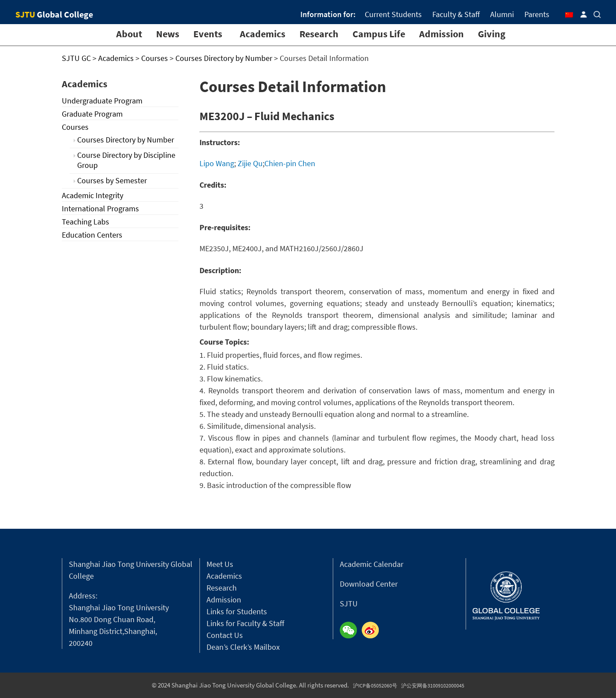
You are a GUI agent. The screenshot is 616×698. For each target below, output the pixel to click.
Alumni (502, 14)
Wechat (351, 630)
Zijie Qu (250, 163)
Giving (492, 34)
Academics (263, 34)
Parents (537, 14)
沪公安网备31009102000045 (433, 686)
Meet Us (220, 564)
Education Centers (92, 235)
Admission (442, 34)
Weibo (373, 630)
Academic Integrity (93, 195)
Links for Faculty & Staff (245, 623)
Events (208, 34)
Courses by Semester (112, 180)
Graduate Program (92, 114)
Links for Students (237, 611)
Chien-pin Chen (290, 163)
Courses (75, 127)
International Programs (100, 208)
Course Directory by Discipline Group (126, 160)
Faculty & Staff (456, 14)
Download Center (369, 584)
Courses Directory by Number (126, 140)
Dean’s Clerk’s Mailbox (243, 647)
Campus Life (379, 34)
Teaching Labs (85, 222)
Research (319, 34)
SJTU (349, 604)
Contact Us (225, 635)
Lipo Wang (217, 163)
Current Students (393, 14)
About (129, 34)
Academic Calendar (372, 564)
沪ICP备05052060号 (375, 686)
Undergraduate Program (102, 101)
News (168, 34)
